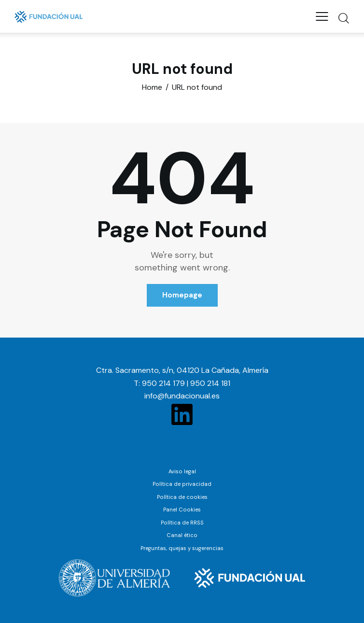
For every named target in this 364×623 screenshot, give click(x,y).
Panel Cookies (182, 510)
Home (152, 87)
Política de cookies (182, 497)
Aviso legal (182, 471)
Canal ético (182, 535)
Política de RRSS (182, 523)
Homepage (182, 295)
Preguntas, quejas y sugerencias (182, 548)
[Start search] (343, 18)
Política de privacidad (182, 484)
